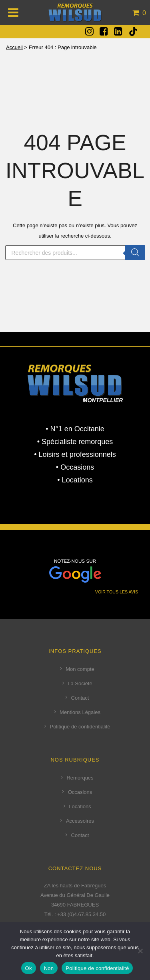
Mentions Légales (80, 712)
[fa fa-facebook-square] (104, 31)
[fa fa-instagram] (89, 31)
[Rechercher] (135, 253)
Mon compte (80, 669)
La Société (80, 683)
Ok (29, 968)
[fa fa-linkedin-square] (118, 31)
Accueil (14, 47)
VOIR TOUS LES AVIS (117, 592)
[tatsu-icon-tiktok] (133, 32)
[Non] (140, 951)
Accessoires (80, 821)
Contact (80, 698)
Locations (80, 806)
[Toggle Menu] (13, 12)
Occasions (80, 792)
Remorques (80, 778)
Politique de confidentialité (80, 727)
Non (49, 968)
